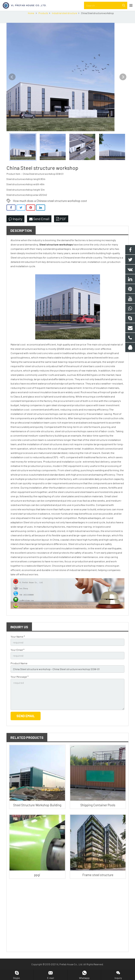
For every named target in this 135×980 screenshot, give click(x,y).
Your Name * (18, 645)
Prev (12, 85)
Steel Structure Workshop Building (37, 813)
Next (123, 85)
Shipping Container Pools (98, 813)
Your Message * (20, 685)
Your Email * (17, 658)
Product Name (19, 671)
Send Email (39, 227)
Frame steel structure (98, 883)
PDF (61, 227)
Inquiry (15, 227)
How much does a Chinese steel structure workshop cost (50, 209)
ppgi (37, 883)
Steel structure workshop (55, 252)
